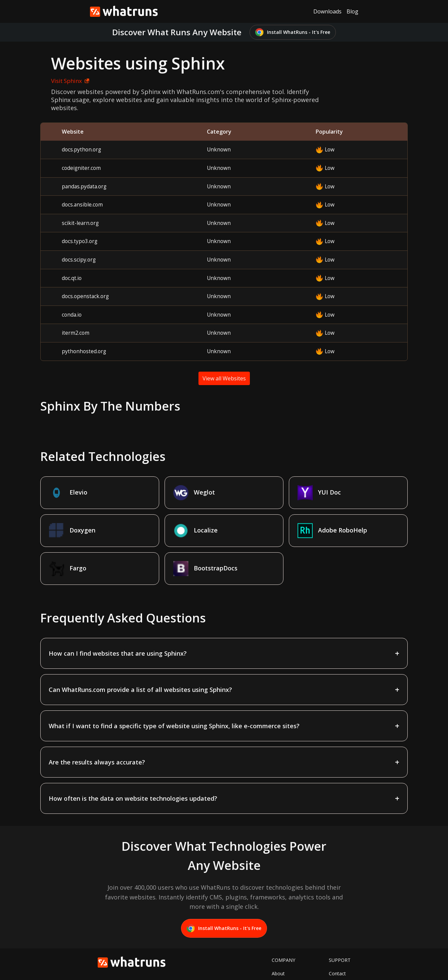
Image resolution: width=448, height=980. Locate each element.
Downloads (327, 11)
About (278, 936)
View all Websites (224, 378)
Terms (336, 946)
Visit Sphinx (59, 81)
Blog (352, 11)
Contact (337, 936)
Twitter (279, 946)
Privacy (337, 956)
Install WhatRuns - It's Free (293, 32)
